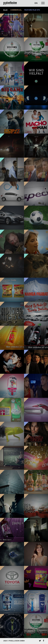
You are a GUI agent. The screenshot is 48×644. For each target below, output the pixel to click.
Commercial (16, 10)
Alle (5, 10)
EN (36, 3)
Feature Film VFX (32, 10)
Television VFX (11, 14)
